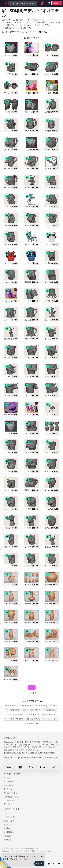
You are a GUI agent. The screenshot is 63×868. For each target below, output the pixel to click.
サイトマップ (46, 851)
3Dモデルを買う (12, 774)
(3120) (42, 23)
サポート (7, 813)
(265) (25, 28)
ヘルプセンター (10, 817)
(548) (13, 23)
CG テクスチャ (10, 789)
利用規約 (7, 836)
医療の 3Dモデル (48, 714)
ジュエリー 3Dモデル (16, 714)
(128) (11, 28)
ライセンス (8, 825)
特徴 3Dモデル (25, 705)
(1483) (18, 25)
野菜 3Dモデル (50, 710)
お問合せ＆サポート (14, 809)
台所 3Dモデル (40, 705)
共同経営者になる (11, 797)
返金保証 (7, 840)
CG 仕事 (7, 804)
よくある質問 (9, 821)
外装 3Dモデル (13, 710)
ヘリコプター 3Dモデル (14, 719)
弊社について (10, 738)
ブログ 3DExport (10, 800)
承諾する (39, 864)
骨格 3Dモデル (31, 723)
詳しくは (23, 859)
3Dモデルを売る (10, 793)
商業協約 (7, 828)
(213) (29, 23)
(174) (42, 25)
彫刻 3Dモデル (11, 705)
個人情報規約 (9, 832)
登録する (57, 3)
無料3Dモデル (9, 785)
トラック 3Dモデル (51, 719)
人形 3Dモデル (33, 714)
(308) (55, 23)
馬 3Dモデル (53, 705)
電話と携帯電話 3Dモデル (31, 710)
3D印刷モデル (9, 782)
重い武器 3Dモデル (33, 719)
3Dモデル (8, 778)
